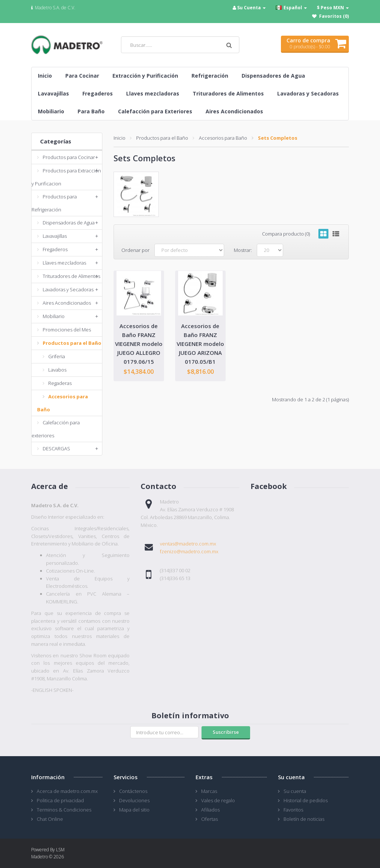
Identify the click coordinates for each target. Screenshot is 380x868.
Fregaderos (55, 249)
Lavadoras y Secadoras (68, 289)
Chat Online (50, 819)
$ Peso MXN (333, 8)
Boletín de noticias (304, 819)
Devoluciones (134, 800)
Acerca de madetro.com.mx (67, 791)
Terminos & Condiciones (64, 810)
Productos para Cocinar (69, 157)
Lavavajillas (55, 236)
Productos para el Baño (72, 343)
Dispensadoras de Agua (69, 223)
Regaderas (60, 383)
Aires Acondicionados (67, 303)
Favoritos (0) (334, 16)
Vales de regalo (218, 800)
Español (291, 8)
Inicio (119, 138)
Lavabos (57, 370)
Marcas (209, 791)
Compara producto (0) (286, 234)
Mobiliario (54, 316)
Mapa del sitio (134, 810)
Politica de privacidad (60, 800)
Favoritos (293, 810)
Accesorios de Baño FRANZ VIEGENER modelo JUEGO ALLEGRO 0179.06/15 (139, 344)
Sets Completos (278, 138)
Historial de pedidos (306, 800)
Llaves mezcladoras (64, 263)
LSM (60, 850)
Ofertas (209, 819)
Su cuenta (295, 791)
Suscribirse (226, 732)
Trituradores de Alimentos (71, 276)
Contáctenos (133, 791)
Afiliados (210, 810)
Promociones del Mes (67, 330)
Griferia (57, 356)
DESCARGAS (56, 448)
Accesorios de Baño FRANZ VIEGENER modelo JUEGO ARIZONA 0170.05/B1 (200, 344)
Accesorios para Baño (223, 138)
